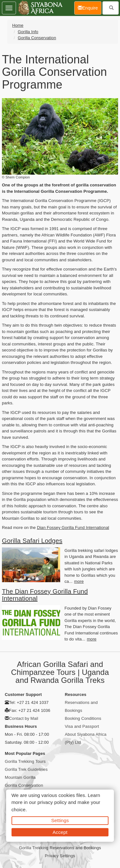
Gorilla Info (28, 32)
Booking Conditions (83, 718)
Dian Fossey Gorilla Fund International (73, 528)
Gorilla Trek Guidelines (26, 769)
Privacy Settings (60, 856)
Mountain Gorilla (20, 777)
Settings (60, 820)
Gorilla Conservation (37, 38)
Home (18, 25)
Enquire (90, 7)
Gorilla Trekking (34, 848)
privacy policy (52, 802)
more (79, 581)
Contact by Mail (24, 718)
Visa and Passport (82, 726)
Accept (60, 832)
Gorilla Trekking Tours (25, 761)
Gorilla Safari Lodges (32, 541)
